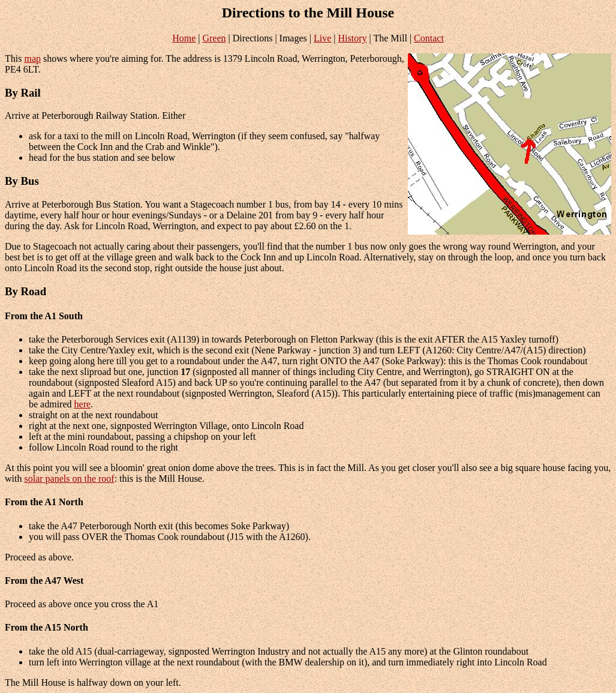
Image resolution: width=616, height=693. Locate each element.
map (32, 58)
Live (322, 38)
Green (214, 38)
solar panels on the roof (69, 478)
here (83, 404)
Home (184, 38)
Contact (429, 38)
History (353, 38)
